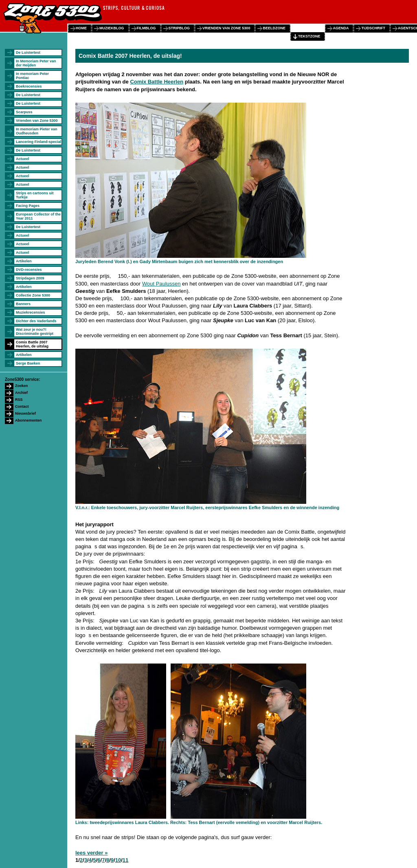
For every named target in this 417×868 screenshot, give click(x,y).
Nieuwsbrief (25, 413)
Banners (23, 304)
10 (118, 860)
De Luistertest (28, 53)
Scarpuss (24, 112)
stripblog (179, 28)
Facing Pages (28, 206)
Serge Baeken (28, 363)
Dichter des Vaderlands (36, 321)
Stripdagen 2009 (30, 278)
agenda (341, 28)
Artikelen (24, 261)
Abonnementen (29, 420)
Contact (22, 407)
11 (125, 860)
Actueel (23, 159)
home (81, 28)
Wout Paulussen (161, 284)
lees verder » (92, 853)
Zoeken (22, 386)
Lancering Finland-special (38, 142)
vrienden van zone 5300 (226, 28)
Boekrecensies (29, 86)
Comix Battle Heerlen (157, 82)
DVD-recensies (29, 270)
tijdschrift (373, 28)
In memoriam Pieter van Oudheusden (37, 131)
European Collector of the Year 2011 (38, 216)
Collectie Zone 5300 (33, 295)
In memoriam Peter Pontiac (32, 76)
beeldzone (274, 28)
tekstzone (309, 36)
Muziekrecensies (31, 312)
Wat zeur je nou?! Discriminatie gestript (35, 332)
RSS (19, 400)
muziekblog (112, 28)
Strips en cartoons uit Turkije (35, 195)
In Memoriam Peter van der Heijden (36, 63)
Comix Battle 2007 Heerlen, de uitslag (32, 344)
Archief (21, 393)
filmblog (146, 28)
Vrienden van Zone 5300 (37, 121)
